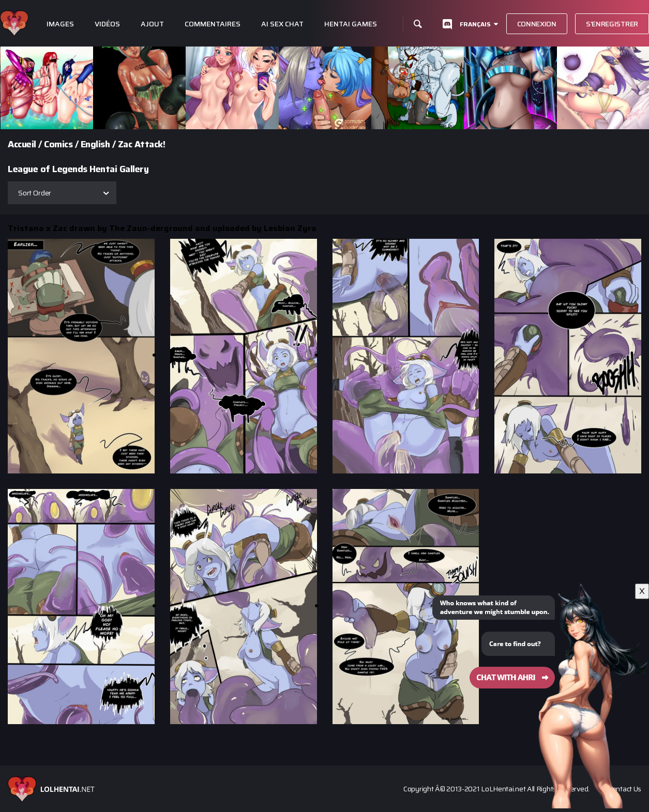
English (95, 144)
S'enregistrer (612, 24)
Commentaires (213, 24)
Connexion (537, 24)
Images (60, 24)
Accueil (22, 144)
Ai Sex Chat (282, 24)
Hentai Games (351, 24)
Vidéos (107, 24)
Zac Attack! (142, 144)
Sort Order (35, 193)
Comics (58, 144)
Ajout (152, 24)
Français (475, 24)
